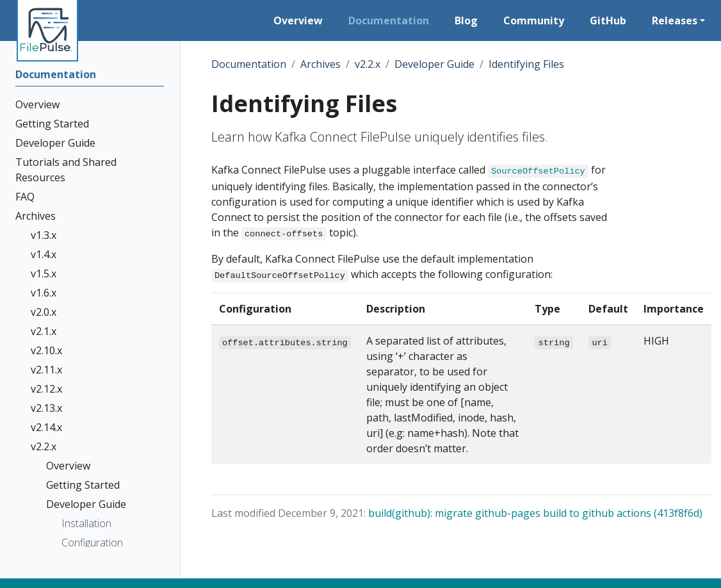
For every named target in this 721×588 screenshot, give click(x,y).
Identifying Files (526, 64)
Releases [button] (675, 20)
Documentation (249, 64)
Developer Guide (434, 64)
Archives (320, 64)
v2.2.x (368, 64)
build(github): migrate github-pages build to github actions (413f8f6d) (535, 513)
